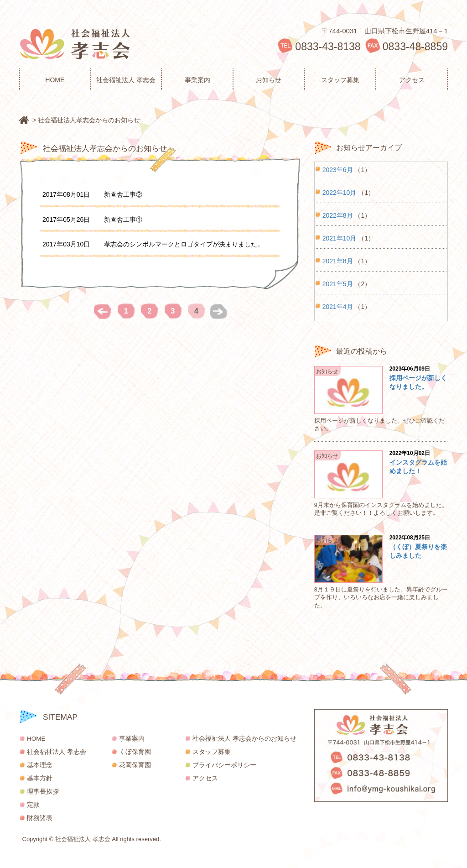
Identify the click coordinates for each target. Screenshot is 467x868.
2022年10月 (340, 192)
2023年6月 (338, 169)
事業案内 (197, 80)
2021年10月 (340, 238)
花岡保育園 (135, 765)
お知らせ (269, 80)
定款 (33, 805)
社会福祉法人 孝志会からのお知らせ (244, 739)
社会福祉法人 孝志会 (126, 80)
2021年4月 (338, 306)
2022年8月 (338, 215)
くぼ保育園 (135, 752)
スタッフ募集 (340, 80)
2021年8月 (338, 260)
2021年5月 (338, 283)
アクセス (412, 80)
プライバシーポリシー (224, 765)
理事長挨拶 (43, 792)
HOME (55, 80)
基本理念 (40, 765)
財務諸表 (40, 818)
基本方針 (40, 778)
